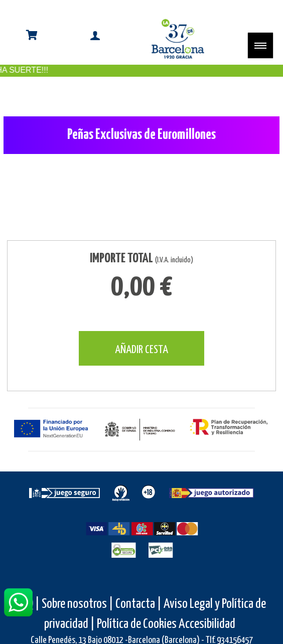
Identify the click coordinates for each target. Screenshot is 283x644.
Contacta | (138, 604)
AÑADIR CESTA (141, 350)
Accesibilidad (207, 624)
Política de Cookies (137, 624)
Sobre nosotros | (78, 604)
